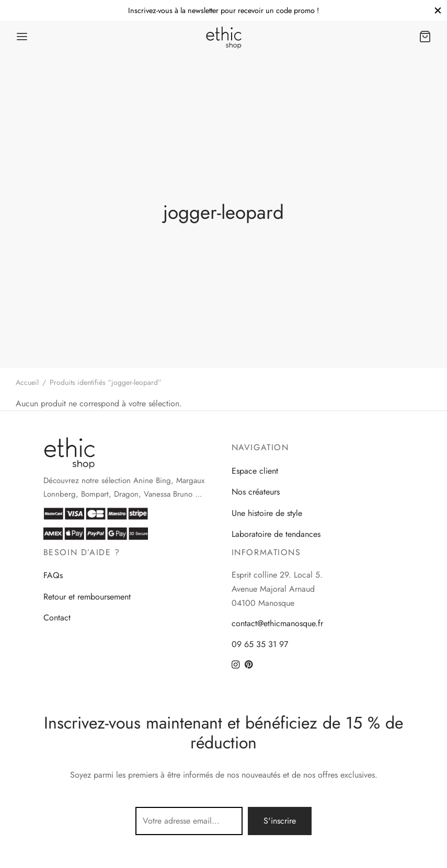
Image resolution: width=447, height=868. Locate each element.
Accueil (27, 382)
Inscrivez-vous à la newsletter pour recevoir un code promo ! (223, 10)
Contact (57, 618)
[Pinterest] (249, 665)
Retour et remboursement (87, 597)
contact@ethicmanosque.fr (277, 623)
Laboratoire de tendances (276, 534)
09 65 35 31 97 (260, 644)
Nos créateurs (256, 492)
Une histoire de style (267, 513)
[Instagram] (236, 665)
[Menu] (22, 37)
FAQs (53, 575)
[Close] (438, 10)
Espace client (255, 471)
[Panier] (425, 37)
